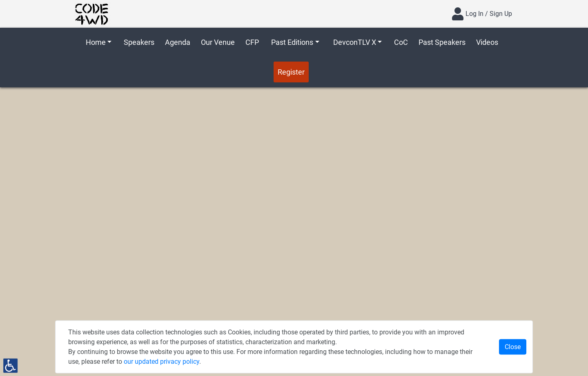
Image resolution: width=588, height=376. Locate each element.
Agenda (178, 42)
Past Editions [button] (292, 42)
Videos (487, 42)
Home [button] (96, 42)
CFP (252, 42)
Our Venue (218, 42)
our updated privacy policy (161, 362)
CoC (401, 42)
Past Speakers (442, 42)
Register (291, 72)
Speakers (139, 42)
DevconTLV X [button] (355, 42)
